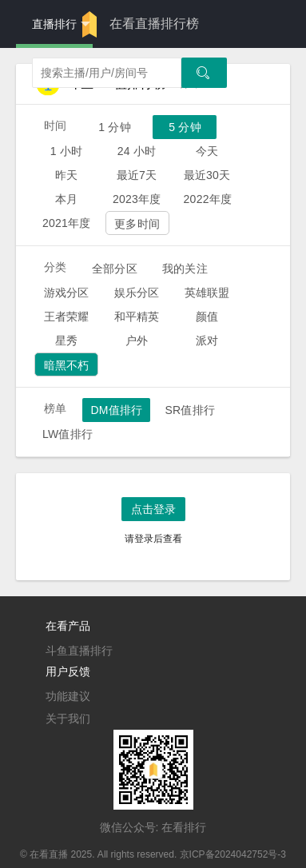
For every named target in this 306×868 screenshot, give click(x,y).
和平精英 (137, 317)
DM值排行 (116, 410)
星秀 (66, 340)
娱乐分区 (137, 293)
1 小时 (67, 151)
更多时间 (137, 224)
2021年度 (67, 223)
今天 (207, 151)
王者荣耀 (67, 317)
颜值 (207, 317)
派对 (207, 340)
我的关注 (185, 269)
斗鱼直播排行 (79, 651)
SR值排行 (190, 410)
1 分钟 (115, 127)
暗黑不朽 (67, 365)
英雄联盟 (207, 293)
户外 (137, 340)
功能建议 (68, 696)
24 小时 (137, 151)
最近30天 (207, 175)
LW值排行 (68, 434)
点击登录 (153, 509)
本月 (66, 199)
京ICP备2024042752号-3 (233, 854)
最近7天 (137, 175)
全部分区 (115, 269)
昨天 (66, 175)
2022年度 (208, 199)
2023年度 (137, 199)
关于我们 (68, 719)
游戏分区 (67, 293)
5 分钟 (185, 127)
